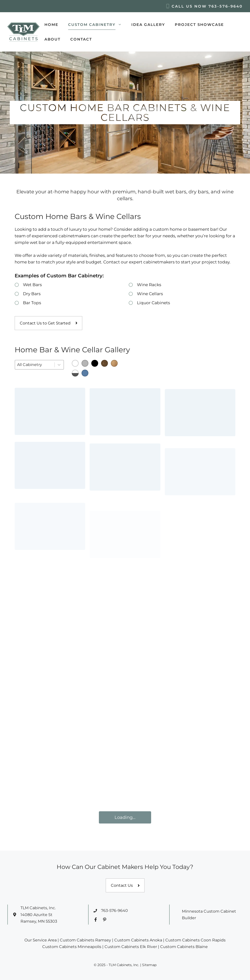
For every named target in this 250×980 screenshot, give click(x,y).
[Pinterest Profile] (105, 920)
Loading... (125, 817)
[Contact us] (125, 886)
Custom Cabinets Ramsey (85, 940)
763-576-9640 (226, 6)
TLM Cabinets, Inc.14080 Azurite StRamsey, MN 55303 (39, 914)
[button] (75, 363)
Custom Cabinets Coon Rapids (195, 940)
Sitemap (149, 965)
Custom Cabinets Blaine (184, 947)
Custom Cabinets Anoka (138, 940)
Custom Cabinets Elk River (131, 947)
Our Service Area (41, 940)
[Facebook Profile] (96, 920)
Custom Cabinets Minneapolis (72, 947)
